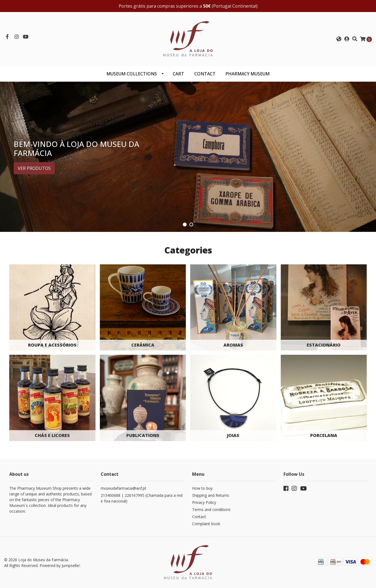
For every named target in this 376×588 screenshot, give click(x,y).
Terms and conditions (211, 509)
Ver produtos (34, 168)
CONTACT (205, 74)
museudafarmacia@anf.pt (123, 488)
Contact (199, 517)
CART (178, 74)
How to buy (202, 488)
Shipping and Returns (211, 495)
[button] (339, 39)
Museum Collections (132, 74)
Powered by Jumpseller (60, 565)
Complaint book (206, 524)
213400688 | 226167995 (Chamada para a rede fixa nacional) (142, 498)
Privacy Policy (204, 502)
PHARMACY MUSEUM (247, 74)
